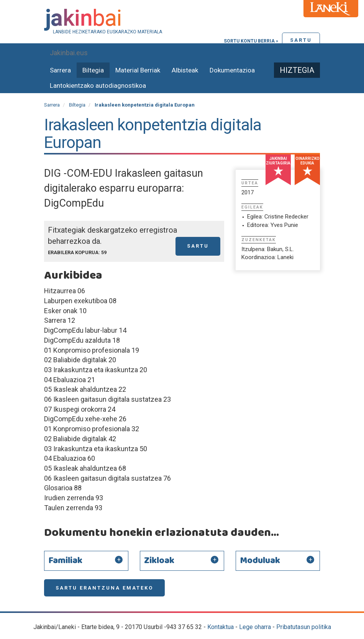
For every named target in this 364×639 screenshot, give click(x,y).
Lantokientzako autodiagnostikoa (98, 85)
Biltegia (93, 70)
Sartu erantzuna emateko (104, 588)
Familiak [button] (65, 561)
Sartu (301, 40)
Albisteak (185, 70)
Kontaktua (221, 627)
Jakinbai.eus (69, 53)
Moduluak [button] (260, 561)
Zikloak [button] (159, 561)
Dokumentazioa (232, 70)
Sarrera (60, 70)
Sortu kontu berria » (251, 41)
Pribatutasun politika (304, 627)
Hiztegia (297, 70)
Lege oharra (255, 627)
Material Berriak (138, 70)
